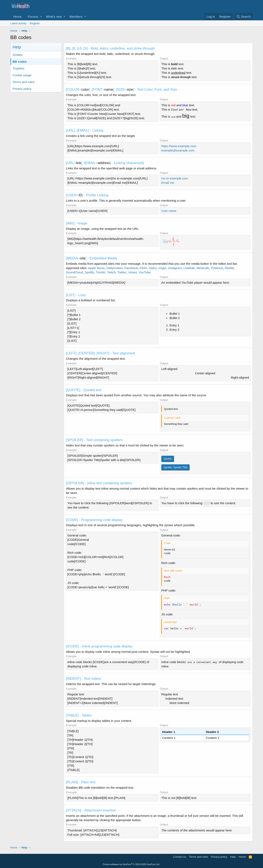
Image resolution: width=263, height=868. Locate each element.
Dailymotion (115, 268)
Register (35, 23)
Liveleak (189, 268)
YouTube (145, 272)
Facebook (131, 268)
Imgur (162, 268)
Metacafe (203, 268)
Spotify (89, 272)
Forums (33, 17)
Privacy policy (22, 89)
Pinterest (217, 268)
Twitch (111, 272)
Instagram (175, 268)
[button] (41, 17)
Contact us (180, 857)
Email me (168, 183)
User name (169, 211)
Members (76, 17)
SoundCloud (74, 272)
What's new (54, 17)
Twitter (122, 272)
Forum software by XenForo (131, 864)
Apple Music (97, 268)
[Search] (243, 17)
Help (233, 857)
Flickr (143, 268)
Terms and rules (24, 82)
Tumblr (100, 272)
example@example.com (178, 150)
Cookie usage (22, 75)
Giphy (153, 268)
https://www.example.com (179, 146)
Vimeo (133, 272)
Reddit (229, 268)
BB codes (20, 62)
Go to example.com (175, 178)
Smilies (17, 55)
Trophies (18, 68)
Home (17, 17)
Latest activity (18, 23)
